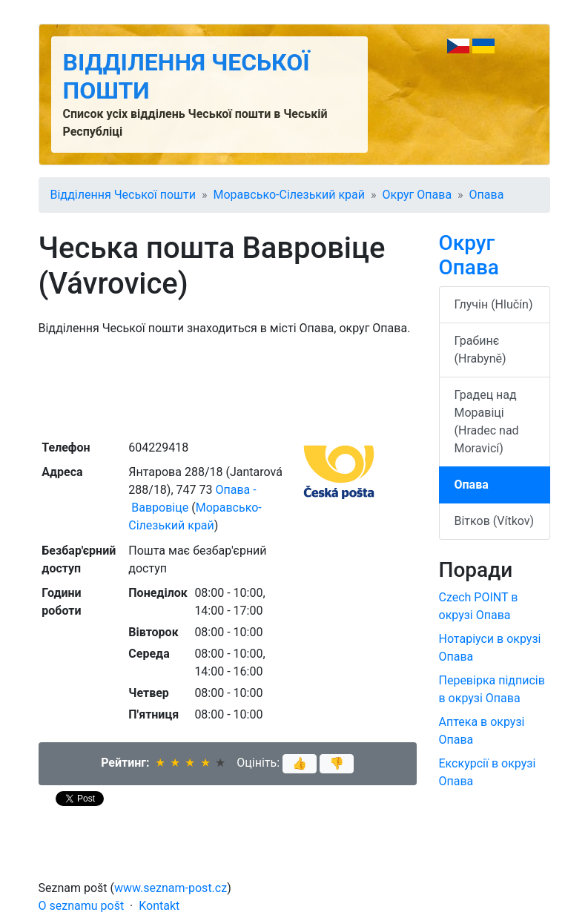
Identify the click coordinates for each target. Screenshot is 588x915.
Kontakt (159, 906)
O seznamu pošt (82, 906)
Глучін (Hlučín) (494, 304)
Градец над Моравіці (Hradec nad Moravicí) (487, 422)
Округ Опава (417, 195)
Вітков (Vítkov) (495, 521)
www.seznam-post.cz (171, 888)
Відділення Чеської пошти (123, 195)
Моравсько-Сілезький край (289, 195)
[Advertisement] (228, 386)
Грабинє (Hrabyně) (480, 350)
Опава (487, 195)
